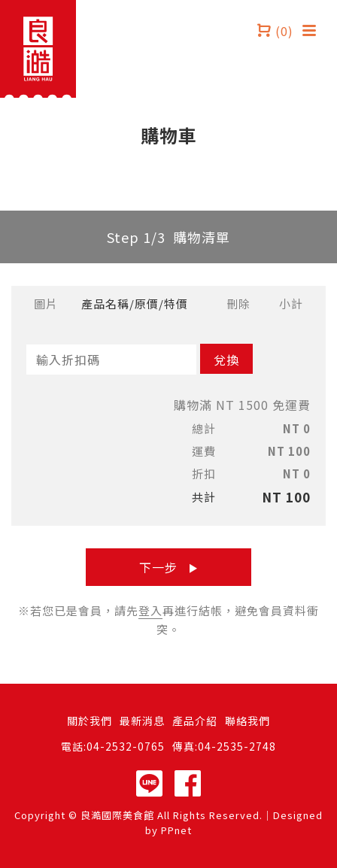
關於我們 (90, 721)
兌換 (226, 360)
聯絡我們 (247, 721)
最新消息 (142, 721)
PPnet (176, 830)
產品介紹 (195, 721)
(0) (275, 30)
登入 (150, 610)
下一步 (169, 567)
